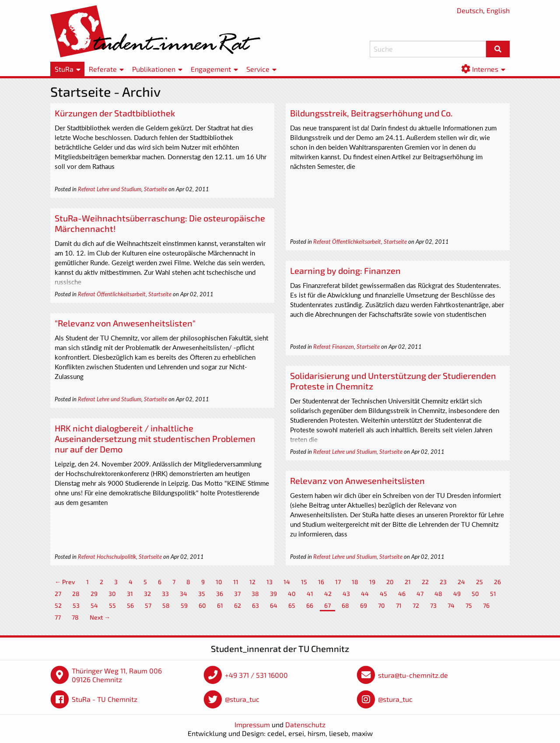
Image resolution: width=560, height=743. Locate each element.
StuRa (64, 69)
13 (269, 582)
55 (112, 605)
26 (497, 582)
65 (292, 605)
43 (346, 594)
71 (399, 605)
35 (202, 594)
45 (383, 594)
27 (58, 594)
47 (420, 594)
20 (390, 582)
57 (148, 605)
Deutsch (470, 10)
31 (130, 594)
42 (328, 594)
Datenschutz (305, 724)
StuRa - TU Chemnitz (105, 699)
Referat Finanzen (334, 347)
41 (310, 594)
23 (443, 582)
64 (274, 605)
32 (147, 594)
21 (408, 582)
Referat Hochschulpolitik (107, 557)
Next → (100, 617)
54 (94, 605)
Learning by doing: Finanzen (345, 270)
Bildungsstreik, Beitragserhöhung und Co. (371, 113)
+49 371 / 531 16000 (256, 675)
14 (287, 582)
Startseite (156, 189)
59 (184, 605)
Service (258, 69)
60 (202, 605)
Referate (103, 69)
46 (402, 594)
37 (237, 594)
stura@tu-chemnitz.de (413, 675)
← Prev (65, 582)
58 (166, 605)
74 (451, 605)
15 (304, 582)
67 (327, 605)
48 (438, 594)
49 (457, 594)
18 (355, 582)
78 (75, 617)
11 (236, 582)
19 (372, 582)
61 (220, 605)
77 (58, 617)
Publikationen (154, 69)
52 (58, 605)
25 (479, 582)
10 (219, 582)
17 (338, 582)
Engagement (211, 69)
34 (184, 594)
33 (165, 594)
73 (433, 605)
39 (273, 594)
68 (345, 605)
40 (292, 594)
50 (475, 594)
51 (493, 594)
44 (365, 594)
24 (461, 582)
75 (469, 605)
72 (416, 605)
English (498, 10)
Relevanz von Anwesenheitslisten (357, 480)
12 (252, 582)
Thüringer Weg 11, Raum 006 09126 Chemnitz (117, 675)
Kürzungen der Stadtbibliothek (115, 113)
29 (94, 594)
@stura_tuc (242, 699)
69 (364, 605)
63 (255, 605)
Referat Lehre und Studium (110, 189)
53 (76, 605)
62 (238, 605)
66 (310, 605)
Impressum (252, 724)
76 (486, 605)
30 (112, 594)
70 (381, 605)
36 (220, 594)
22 (425, 582)
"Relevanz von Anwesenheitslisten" (125, 323)
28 (76, 594)
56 (130, 605)
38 (255, 594)
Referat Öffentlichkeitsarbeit (347, 242)
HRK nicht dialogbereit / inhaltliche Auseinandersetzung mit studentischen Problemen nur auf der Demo (155, 438)
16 (321, 582)
